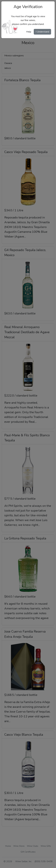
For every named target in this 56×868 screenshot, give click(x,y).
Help (29, 32)
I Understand (42, 32)
